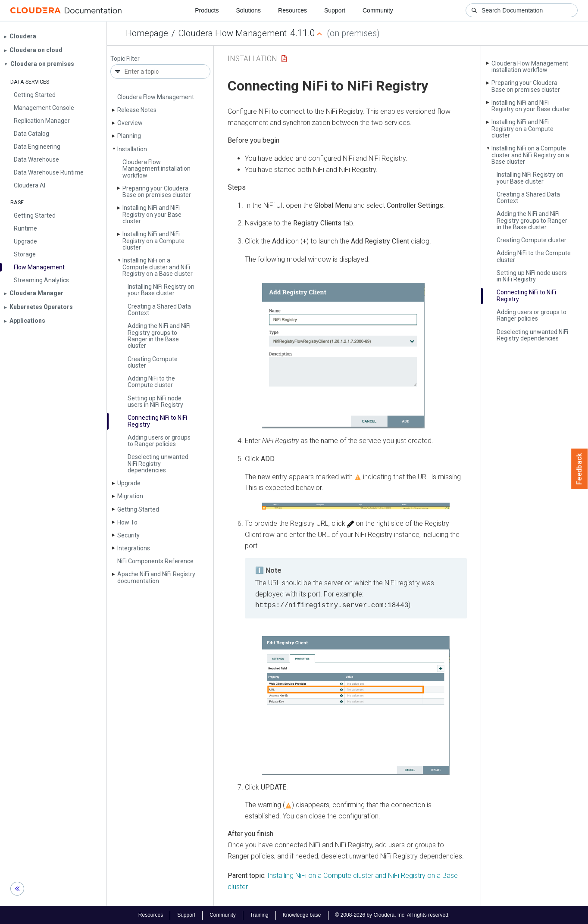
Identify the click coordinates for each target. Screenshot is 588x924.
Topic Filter (125, 59)
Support (335, 10)
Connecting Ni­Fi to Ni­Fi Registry (157, 421)
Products (207, 10)
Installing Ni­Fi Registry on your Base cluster (161, 290)
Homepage (147, 33)
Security (128, 535)
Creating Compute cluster (153, 362)
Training (259, 915)
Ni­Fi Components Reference (155, 561)
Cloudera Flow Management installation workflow (156, 169)
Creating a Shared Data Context (159, 310)
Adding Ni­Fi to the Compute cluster (151, 382)
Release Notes (137, 110)
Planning (129, 136)
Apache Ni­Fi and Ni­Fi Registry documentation (156, 577)
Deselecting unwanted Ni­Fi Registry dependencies (158, 464)
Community (378, 10)
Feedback (580, 469)
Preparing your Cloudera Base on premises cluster (157, 192)
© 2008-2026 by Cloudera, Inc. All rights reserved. (393, 915)
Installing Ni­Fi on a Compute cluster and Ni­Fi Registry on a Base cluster (158, 267)
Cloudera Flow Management (233, 33)
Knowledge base (302, 915)
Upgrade (129, 483)
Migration (130, 496)
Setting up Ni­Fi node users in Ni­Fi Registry (155, 401)
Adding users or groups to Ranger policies (159, 441)
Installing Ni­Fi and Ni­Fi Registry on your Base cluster (152, 214)
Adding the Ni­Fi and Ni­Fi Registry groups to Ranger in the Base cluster (159, 336)
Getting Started (138, 509)
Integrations (134, 548)
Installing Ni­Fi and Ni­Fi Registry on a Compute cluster (153, 241)
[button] (343, 356)
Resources (292, 10)
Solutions (248, 10)
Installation (132, 149)
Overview (130, 123)
